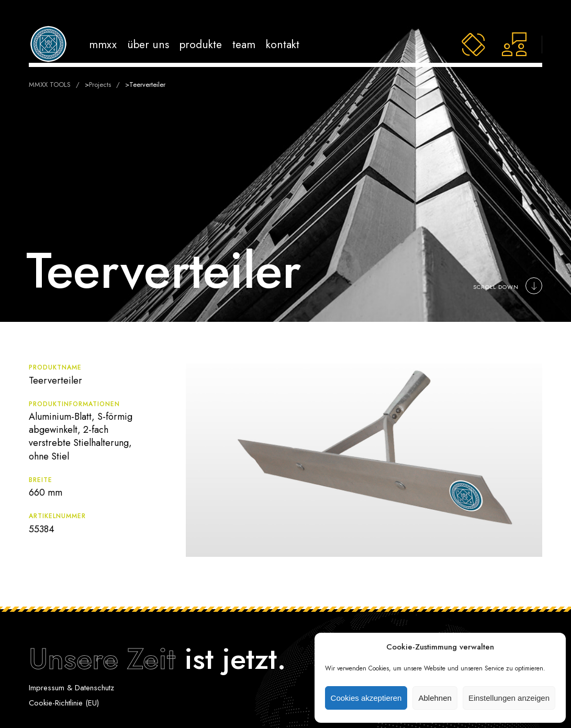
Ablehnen (435, 698)
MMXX (103, 44)
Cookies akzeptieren (366, 698)
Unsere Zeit (102, 659)
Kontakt (283, 44)
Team (244, 44)
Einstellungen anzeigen (509, 698)
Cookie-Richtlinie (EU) (64, 703)
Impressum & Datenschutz (71, 688)
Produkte (201, 44)
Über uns (148, 44)
